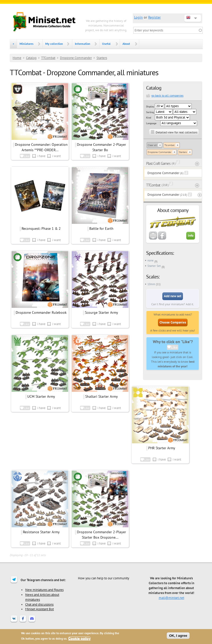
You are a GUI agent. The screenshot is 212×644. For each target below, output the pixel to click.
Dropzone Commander (76, 58)
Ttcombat (169, 145)
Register (154, 17)
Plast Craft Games (158, 163)
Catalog (31, 58)
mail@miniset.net (171, 598)
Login (138, 17)
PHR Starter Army (162, 448)
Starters (102, 58)
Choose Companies (173, 322)
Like (174, 347)
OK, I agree (178, 636)
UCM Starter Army (41, 396)
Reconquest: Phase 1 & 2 (41, 228)
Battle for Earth (101, 228)
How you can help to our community (104, 578)
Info (191, 236)
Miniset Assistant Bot (39, 609)
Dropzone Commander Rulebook (41, 312)
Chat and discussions (39, 604)
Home (17, 58)
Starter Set (154, 266)
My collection (54, 44)
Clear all (152, 145)
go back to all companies (167, 95)
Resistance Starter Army (41, 532)
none (151, 260)
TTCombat (48, 58)
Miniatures (26, 44)
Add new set (173, 296)
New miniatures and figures (44, 590)
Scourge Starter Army (101, 312)
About (126, 44)
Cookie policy (79, 638)
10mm (151, 284)
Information (83, 44)
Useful (106, 44)
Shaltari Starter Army (101, 396)
